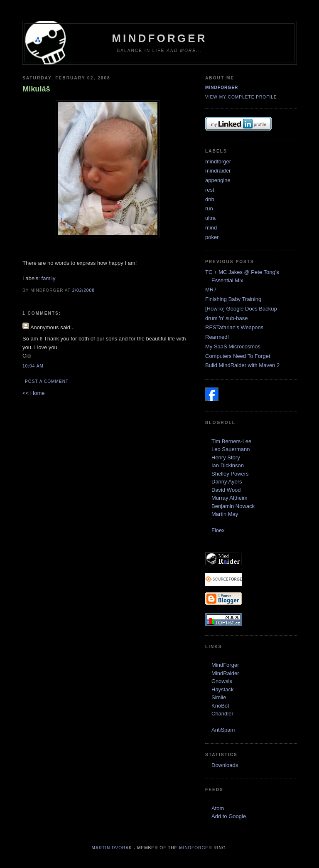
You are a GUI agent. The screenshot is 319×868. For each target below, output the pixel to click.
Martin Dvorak (112, 848)
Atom (218, 808)
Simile (219, 697)
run (209, 208)
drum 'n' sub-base (227, 318)
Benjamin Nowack (233, 506)
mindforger (222, 88)
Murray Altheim (229, 498)
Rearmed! (217, 337)
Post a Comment (47, 381)
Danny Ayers (227, 482)
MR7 (211, 290)
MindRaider (225, 673)
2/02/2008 (83, 290)
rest (210, 190)
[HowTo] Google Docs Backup (241, 309)
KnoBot (220, 706)
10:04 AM (33, 366)
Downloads (225, 765)
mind (211, 228)
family (49, 278)
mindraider (218, 171)
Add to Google (229, 816)
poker (212, 237)
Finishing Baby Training (233, 299)
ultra (210, 218)
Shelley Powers (230, 474)
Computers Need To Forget (238, 356)
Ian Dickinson (228, 465)
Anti (216, 730)
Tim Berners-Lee (231, 441)
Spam (228, 730)
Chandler (222, 714)
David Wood (226, 490)
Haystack (222, 689)
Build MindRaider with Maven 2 (242, 365)
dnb (210, 199)
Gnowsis (222, 681)
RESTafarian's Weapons (234, 327)
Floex (218, 530)
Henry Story (226, 457)
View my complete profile (241, 97)
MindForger (159, 38)
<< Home (33, 393)
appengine (218, 180)
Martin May (225, 514)
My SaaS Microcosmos (233, 346)
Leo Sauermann (231, 449)
